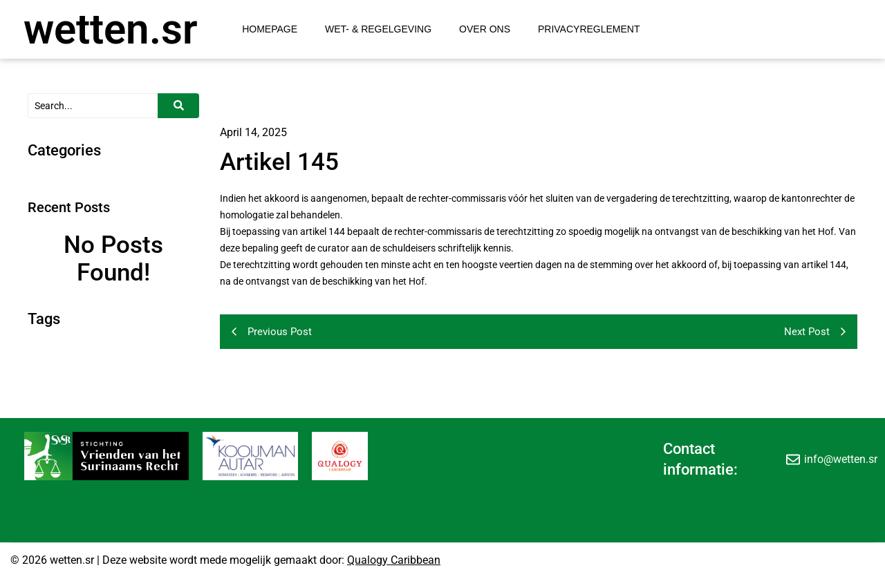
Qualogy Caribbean (394, 560)
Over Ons (485, 29)
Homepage (270, 29)
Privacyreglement (589, 29)
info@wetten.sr (841, 459)
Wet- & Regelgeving (378, 29)
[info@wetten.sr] (793, 459)
